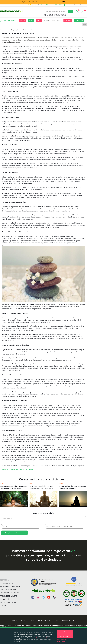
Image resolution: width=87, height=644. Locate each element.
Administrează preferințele (62, 641)
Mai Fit (39, 20)
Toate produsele (8, 20)
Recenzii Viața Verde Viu (10, 587)
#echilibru (5, 470)
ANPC (74, 621)
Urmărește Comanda (9, 590)
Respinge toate (65, 636)
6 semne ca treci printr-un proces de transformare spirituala (13, 487)
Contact (85, 5)
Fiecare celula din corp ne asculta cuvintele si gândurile (72, 487)
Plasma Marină (61, 16)
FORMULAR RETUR (7, 584)
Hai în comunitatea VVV (10, 593)
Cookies (32, 621)
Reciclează (4, 600)
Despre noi (77, 5)
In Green (63, 14)
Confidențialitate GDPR (48, 621)
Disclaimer (65, 621)
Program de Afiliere (8, 597)
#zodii (31, 470)
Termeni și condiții (18, 621)
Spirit (2, 484)
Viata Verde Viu (4, 30)
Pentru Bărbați (57, 20)
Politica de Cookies (43, 638)
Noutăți (31, 20)
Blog (85, 25)
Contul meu (68, 5)
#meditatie (23, 470)
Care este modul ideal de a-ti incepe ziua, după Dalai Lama (41, 487)
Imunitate (47, 20)
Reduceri (22, 20)
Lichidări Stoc (79, 20)
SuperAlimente (49, 16)
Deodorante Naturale (54, 14)
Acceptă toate (65, 632)
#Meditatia (14, 470)
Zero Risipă (68, 20)
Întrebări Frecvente (8, 603)
